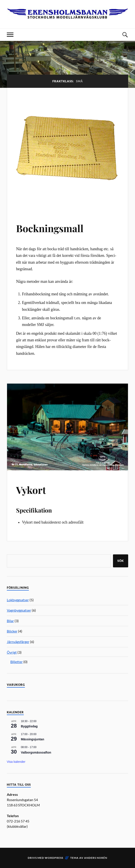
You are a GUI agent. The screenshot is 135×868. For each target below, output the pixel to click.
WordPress (54, 858)
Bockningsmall (50, 228)
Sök (121, 561)
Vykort (31, 490)
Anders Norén (96, 858)
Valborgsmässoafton (36, 752)
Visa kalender (16, 762)
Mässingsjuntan (33, 739)
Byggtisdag (29, 726)
